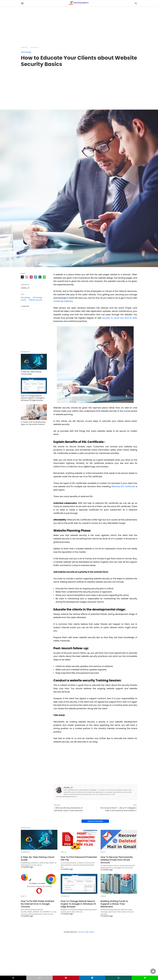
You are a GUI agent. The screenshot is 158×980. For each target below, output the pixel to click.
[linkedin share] (36, 277)
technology (26, 297)
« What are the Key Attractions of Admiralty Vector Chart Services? (68, 809)
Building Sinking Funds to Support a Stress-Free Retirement (114, 904)
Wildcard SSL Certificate (123, 486)
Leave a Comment (95, 821)
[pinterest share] (31, 277)
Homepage (24, 48)
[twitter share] (22, 277)
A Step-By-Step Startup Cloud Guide (31, 373)
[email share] (27, 277)
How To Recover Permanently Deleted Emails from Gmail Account (117, 860)
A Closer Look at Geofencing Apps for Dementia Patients (33, 423)
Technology (34, 48)
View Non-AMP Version (86, 932)
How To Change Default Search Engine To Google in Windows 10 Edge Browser (33, 398)
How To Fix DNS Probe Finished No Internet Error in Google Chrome (37, 904)
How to (63, 852)
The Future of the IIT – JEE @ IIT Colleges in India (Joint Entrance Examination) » (118, 809)
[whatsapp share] (40, 277)
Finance (104, 896)
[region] (79, 25)
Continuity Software (63, 301)
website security (36, 300)
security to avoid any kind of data (120, 318)
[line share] (44, 277)
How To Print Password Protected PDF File (79, 858)
